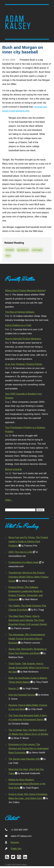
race (8, 256)
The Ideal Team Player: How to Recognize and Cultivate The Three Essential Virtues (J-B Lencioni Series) (28, 620)
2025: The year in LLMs (20, 552)
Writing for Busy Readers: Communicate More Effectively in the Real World (27, 784)
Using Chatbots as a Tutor (18, 325)
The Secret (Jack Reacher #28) (24, 759)
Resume (15, 842)
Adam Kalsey (18, 23)
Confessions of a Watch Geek (23, 562)
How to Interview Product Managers (23, 339)
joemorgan (37, 250)
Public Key (16, 849)
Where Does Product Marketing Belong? (25, 290)
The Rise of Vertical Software (20, 312)
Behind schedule (13, 469)
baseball (10, 250)
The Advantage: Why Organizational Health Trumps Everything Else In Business (27, 639)
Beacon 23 (14, 688)
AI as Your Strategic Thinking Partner (24, 364)
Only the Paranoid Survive (22, 695)
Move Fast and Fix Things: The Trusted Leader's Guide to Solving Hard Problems (28, 541)
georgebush (23, 250)
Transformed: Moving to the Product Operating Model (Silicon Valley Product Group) (28, 577)
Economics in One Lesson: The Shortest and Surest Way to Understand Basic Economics (28, 748)
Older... (9, 500)
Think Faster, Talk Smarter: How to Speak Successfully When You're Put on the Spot (29, 668)
